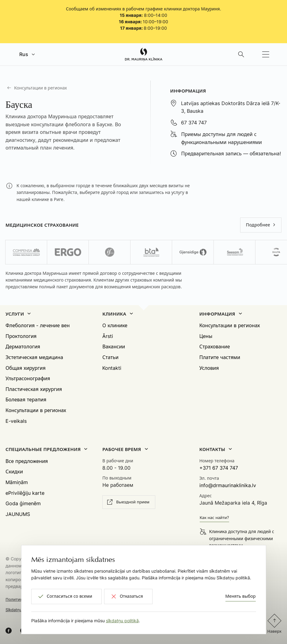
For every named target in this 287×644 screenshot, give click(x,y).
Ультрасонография (28, 378)
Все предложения (27, 461)
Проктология (21, 336)
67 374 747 (194, 123)
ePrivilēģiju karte (25, 493)
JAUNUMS (18, 514)
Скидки (14, 472)
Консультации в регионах (41, 88)
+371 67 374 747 (219, 468)
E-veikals (16, 421)
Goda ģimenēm (23, 503)
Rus (24, 54)
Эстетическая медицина (34, 357)
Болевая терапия (26, 400)
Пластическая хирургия (34, 389)
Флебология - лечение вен (38, 325)
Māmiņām (17, 482)
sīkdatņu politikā (122, 621)
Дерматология (23, 347)
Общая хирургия (26, 368)
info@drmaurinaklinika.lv (228, 485)
